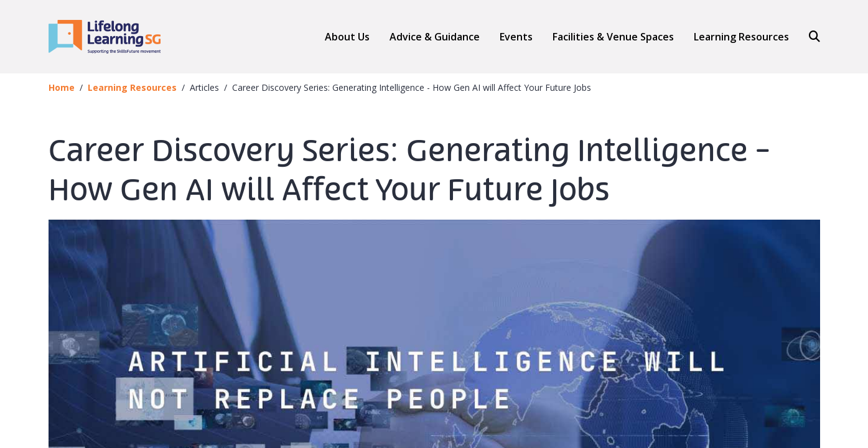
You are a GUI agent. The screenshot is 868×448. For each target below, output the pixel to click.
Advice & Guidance (435, 37)
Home (62, 87)
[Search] (810, 37)
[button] (435, 37)
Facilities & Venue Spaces (613, 37)
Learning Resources (741, 37)
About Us (347, 37)
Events (516, 37)
